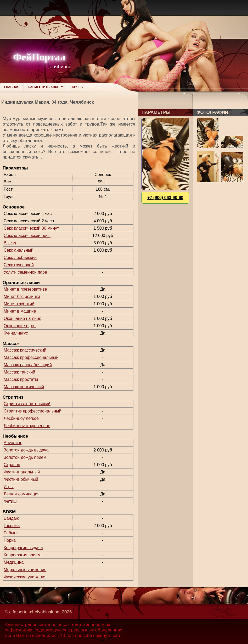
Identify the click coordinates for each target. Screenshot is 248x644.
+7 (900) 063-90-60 (165, 198)
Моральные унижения (25, 570)
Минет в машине (20, 311)
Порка (10, 540)
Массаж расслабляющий (28, 365)
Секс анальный (19, 250)
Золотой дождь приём (25, 457)
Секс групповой (19, 265)
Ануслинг (13, 443)
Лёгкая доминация (22, 494)
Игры (9, 487)
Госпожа (12, 526)
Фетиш (10, 501)
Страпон (12, 465)
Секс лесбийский (20, 258)
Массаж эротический (24, 387)
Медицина (14, 562)
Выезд (10, 243)
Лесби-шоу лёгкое (21, 418)
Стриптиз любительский (27, 404)
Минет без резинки (22, 296)
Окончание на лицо (22, 318)
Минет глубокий (19, 304)
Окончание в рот (20, 326)
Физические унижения (25, 577)
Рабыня (11, 533)
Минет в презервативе (25, 289)
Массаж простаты (21, 379)
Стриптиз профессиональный (32, 411)
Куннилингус (16, 333)
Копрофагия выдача (23, 548)
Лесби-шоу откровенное (27, 426)
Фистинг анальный (22, 472)
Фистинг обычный (21, 479)
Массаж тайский (19, 372)
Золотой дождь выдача (26, 450)
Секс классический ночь (27, 236)
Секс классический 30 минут (31, 228)
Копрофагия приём (22, 555)
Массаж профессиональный (31, 357)
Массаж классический (25, 350)
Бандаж (11, 518)
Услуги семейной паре (25, 272)
